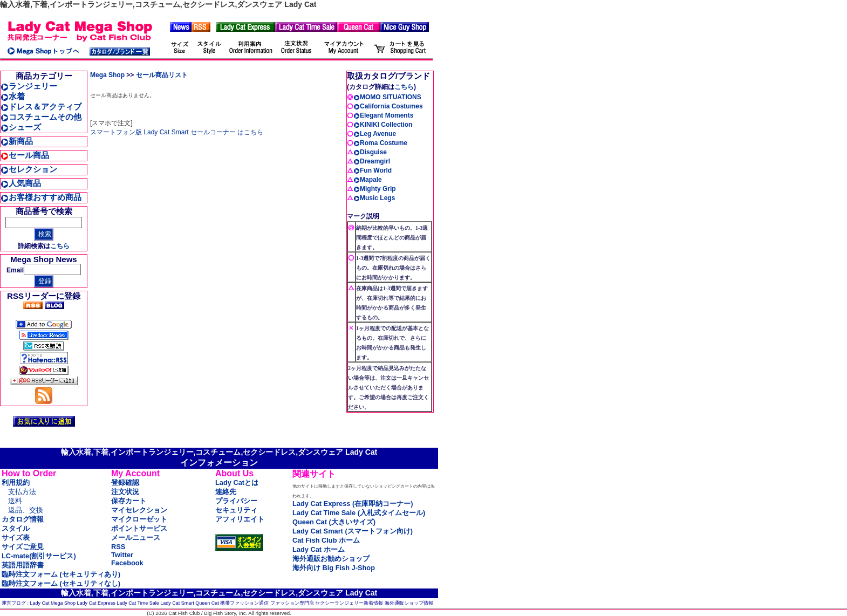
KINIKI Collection (383, 125)
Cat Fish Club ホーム (326, 540)
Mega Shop (107, 75)
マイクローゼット (139, 519)
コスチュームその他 (41, 117)
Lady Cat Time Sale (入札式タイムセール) (359, 513)
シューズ (21, 127)
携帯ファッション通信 (244, 603)
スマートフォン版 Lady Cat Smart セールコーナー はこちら (177, 132)
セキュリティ (236, 510)
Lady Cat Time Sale (138, 603)
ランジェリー (29, 86)
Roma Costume (380, 143)
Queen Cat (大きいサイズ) (334, 522)
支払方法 (22, 492)
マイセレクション (139, 510)
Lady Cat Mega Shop (53, 603)
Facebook (127, 563)
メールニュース (136, 538)
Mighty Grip (375, 189)
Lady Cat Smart (177, 603)
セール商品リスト (162, 75)
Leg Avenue (375, 134)
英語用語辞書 (23, 565)
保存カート (129, 501)
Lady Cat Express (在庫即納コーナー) (353, 504)
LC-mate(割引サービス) (39, 556)
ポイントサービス (139, 528)
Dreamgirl (372, 161)
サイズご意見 (23, 547)
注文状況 (125, 492)
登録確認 (125, 482)
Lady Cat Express (96, 603)
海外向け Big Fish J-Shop (334, 568)
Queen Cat (207, 603)
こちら (60, 246)
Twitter (122, 555)
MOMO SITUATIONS (387, 97)
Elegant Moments (383, 115)
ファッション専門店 (292, 603)
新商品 (17, 141)
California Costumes (388, 106)
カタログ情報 (23, 519)
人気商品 (21, 183)
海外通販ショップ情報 (409, 603)
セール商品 (25, 155)
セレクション (29, 169)
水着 (13, 96)
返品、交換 (26, 510)
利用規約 (16, 482)
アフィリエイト (240, 519)
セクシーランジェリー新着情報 (349, 603)
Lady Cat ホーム (319, 549)
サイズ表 (16, 538)
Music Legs (374, 198)
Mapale (368, 180)
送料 (15, 501)
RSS (118, 547)
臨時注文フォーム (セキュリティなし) (61, 583)
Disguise (370, 152)
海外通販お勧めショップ (331, 559)
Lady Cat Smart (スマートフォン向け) (353, 531)
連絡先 (226, 492)
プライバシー (236, 501)
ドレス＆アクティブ (41, 107)
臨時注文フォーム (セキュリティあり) (61, 574)
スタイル (16, 528)
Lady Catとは (237, 482)
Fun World (373, 170)
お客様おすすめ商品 (41, 197)
